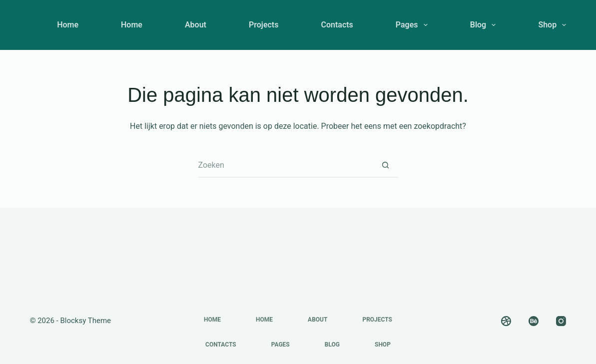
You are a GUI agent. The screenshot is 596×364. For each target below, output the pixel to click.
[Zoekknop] (386, 165)
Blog (485, 25)
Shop (552, 25)
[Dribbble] (506, 321)
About (196, 25)
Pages (414, 25)
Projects (264, 25)
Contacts (337, 25)
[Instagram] (561, 321)
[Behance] (534, 321)
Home (68, 25)
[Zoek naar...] (286, 165)
